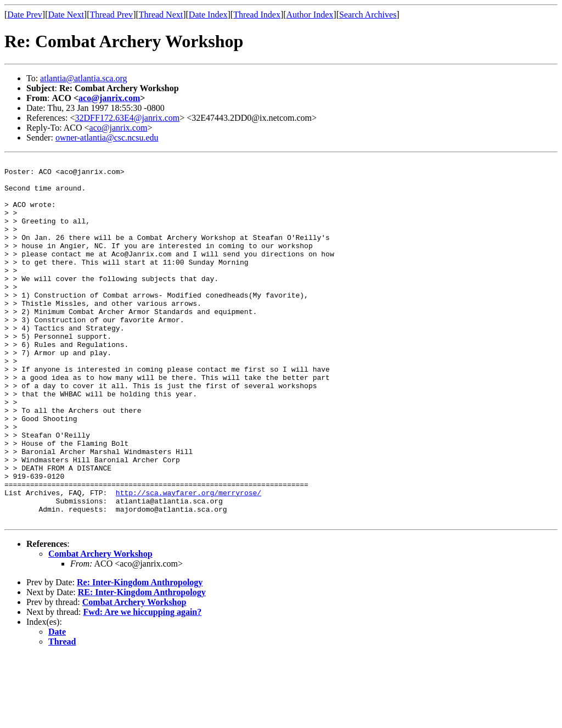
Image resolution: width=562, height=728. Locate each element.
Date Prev (25, 15)
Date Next (66, 15)
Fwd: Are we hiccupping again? (143, 684)
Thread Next (161, 15)
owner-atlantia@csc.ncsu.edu (107, 138)
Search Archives (368, 15)
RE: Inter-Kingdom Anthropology (142, 665)
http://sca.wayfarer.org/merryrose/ (189, 560)
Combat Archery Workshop (100, 626)
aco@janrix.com (109, 98)
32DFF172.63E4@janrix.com (128, 118)
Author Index (310, 15)
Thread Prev (111, 15)
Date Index (208, 15)
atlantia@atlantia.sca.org (83, 78)
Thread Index (257, 15)
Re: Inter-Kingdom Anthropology (140, 655)
